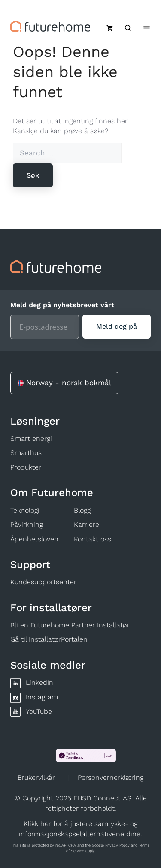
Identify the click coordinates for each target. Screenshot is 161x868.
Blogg (82, 510)
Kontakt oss (93, 539)
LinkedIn (39, 682)
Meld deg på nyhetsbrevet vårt (62, 305)
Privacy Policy (117, 845)
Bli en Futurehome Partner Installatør (70, 625)
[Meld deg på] (117, 327)
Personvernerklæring (111, 777)
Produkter (26, 467)
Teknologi (25, 510)
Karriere (87, 525)
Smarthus (26, 453)
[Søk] (33, 175)
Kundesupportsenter (43, 582)
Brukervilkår (36, 777)
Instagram (42, 697)
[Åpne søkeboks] (128, 28)
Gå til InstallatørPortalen (49, 639)
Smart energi (31, 438)
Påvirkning (27, 525)
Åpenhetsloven (34, 539)
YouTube (39, 712)
